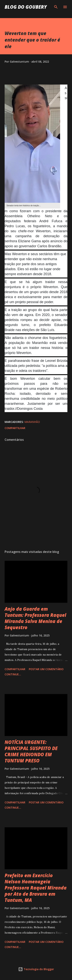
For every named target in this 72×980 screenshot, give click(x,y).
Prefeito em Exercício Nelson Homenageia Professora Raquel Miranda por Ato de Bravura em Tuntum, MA (36, 888)
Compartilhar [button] (15, 428)
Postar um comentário (46, 669)
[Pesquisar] (56, 7)
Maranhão (32, 422)
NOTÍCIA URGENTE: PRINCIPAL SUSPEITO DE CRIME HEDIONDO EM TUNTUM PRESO (31, 751)
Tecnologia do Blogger (36, 969)
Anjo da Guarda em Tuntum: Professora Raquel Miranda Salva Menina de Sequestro (35, 618)
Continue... (13, 674)
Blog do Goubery (26, 7)
